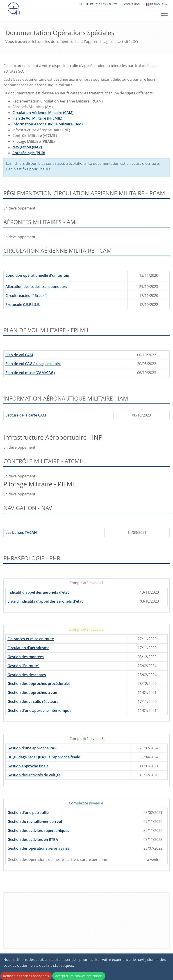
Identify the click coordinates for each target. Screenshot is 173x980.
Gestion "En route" (23, 666)
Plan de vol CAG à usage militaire (33, 364)
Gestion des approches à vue (32, 693)
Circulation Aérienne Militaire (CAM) (43, 113)
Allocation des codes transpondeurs (36, 287)
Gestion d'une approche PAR (32, 748)
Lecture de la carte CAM (26, 415)
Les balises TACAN (21, 532)
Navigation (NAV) (27, 147)
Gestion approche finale (28, 766)
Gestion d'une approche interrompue (39, 710)
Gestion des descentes (27, 675)
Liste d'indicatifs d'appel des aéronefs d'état (45, 601)
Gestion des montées (26, 657)
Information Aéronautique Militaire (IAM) (48, 124)
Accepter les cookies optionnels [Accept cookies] (79, 976)
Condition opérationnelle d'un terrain (37, 275)
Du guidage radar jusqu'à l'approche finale (44, 757)
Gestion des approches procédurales (39, 684)
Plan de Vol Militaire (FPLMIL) (37, 118)
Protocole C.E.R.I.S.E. (23, 305)
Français (157, 4)
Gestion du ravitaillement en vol (35, 822)
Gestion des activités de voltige (34, 775)
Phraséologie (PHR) (29, 153)
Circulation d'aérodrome (28, 648)
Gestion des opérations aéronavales (38, 848)
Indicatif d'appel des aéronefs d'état (38, 592)
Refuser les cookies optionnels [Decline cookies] (26, 976)
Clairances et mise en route (31, 639)
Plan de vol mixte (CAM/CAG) (30, 373)
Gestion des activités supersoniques (38, 831)
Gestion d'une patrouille (28, 813)
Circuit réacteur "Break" (26, 296)
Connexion (132, 4)
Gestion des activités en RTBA (33, 840)
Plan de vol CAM (19, 355)
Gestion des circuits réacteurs (33, 702)
